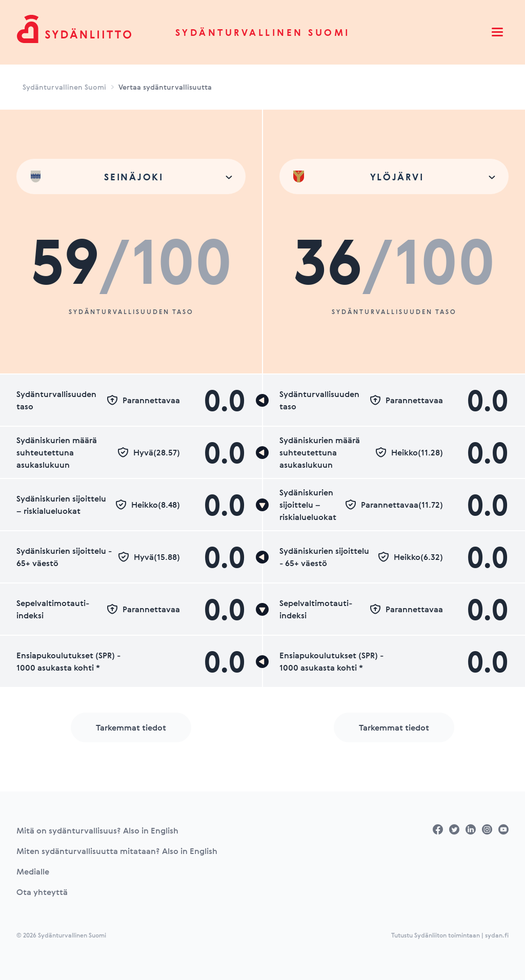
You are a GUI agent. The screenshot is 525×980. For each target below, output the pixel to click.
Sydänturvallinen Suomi (263, 32)
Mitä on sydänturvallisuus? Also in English (97, 830)
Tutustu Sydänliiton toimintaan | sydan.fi (450, 935)
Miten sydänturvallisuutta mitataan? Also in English (117, 851)
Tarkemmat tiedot (131, 727)
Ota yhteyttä (42, 892)
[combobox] (131, 176)
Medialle (33, 871)
